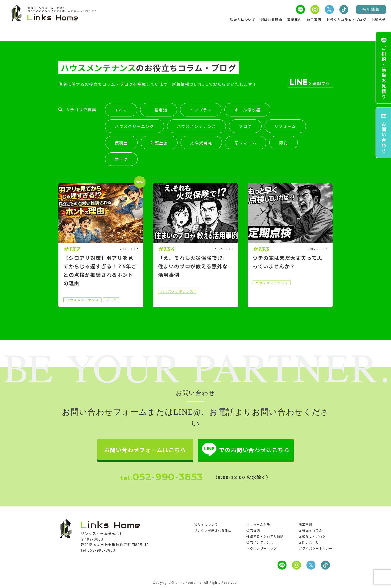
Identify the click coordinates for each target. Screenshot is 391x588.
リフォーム (285, 126)
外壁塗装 (159, 143)
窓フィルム (246, 143)
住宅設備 (253, 530)
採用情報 (371, 9)
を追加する (310, 83)
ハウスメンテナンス (196, 126)
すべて (121, 110)
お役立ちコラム (311, 530)
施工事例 (314, 20)
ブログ (245, 126)
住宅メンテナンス (260, 542)
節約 (283, 143)
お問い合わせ (309, 542)
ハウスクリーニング (134, 126)
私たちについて (243, 20)
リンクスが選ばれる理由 (213, 530)
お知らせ (379, 20)
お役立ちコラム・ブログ (346, 20)
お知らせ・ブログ (312, 536)
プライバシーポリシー (316, 548)
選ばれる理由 (272, 20)
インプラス (201, 110)
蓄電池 (159, 110)
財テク (121, 159)
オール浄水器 (247, 110)
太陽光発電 (201, 143)
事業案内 (294, 20)
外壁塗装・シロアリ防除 (265, 536)
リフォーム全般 (258, 524)
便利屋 (121, 143)
